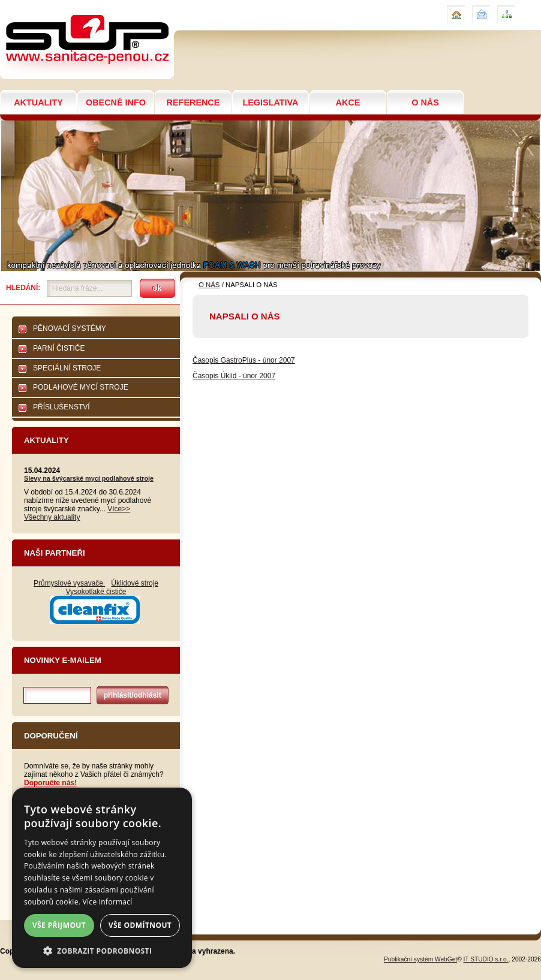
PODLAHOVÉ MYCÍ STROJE (81, 387)
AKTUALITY (38, 102)
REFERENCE (193, 102)
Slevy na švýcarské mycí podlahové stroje (89, 478)
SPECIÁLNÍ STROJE (67, 368)
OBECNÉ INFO (116, 102)
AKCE (348, 102)
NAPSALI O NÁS (35, 5)
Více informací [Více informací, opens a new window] (108, 902)
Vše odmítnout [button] (140, 925)
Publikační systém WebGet (420, 959)
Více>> (119, 509)
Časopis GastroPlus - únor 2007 (244, 360)
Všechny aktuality (52, 517)
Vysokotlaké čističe (96, 592)
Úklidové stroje (135, 583)
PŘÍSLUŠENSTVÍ (61, 407)
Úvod (455, 10)
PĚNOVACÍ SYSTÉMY (70, 328)
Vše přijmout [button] (59, 925)
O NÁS (425, 102)
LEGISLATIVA (270, 102)
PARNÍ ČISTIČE (59, 348)
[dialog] (102, 878)
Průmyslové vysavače (69, 583)
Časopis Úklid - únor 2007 (234, 376)
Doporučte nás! (50, 783)
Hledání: (23, 288)
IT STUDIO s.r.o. (486, 959)
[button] (102, 950)
